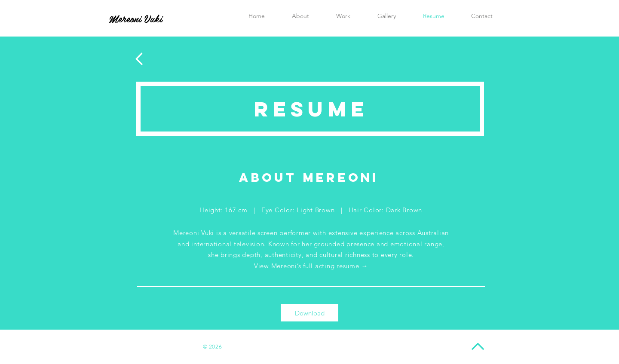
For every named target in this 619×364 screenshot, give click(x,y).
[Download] (309, 313)
